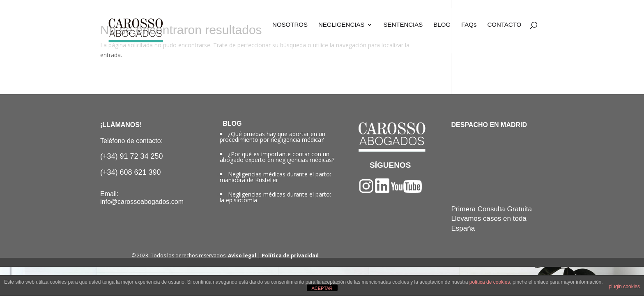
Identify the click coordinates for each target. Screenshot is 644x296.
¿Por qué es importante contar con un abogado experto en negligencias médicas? (277, 157)
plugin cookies (624, 287)
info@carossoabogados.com (142, 202)
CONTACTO (504, 25)
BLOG (442, 25)
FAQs (469, 25)
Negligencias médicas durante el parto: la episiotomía (275, 197)
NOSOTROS (290, 25)
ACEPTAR (322, 288)
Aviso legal (242, 256)
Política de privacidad (290, 256)
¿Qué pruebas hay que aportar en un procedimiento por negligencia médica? (273, 137)
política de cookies (490, 282)
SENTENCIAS (403, 25)
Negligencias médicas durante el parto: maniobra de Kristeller (275, 177)
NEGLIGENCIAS (342, 25)
